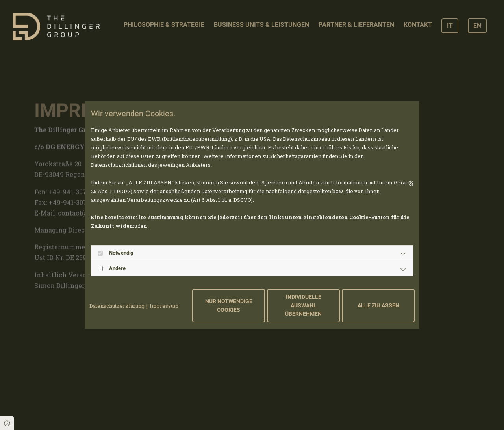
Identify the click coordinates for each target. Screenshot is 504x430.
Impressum (164, 306)
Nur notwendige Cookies (229, 306)
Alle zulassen (378, 306)
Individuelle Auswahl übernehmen (303, 305)
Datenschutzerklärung (117, 306)
